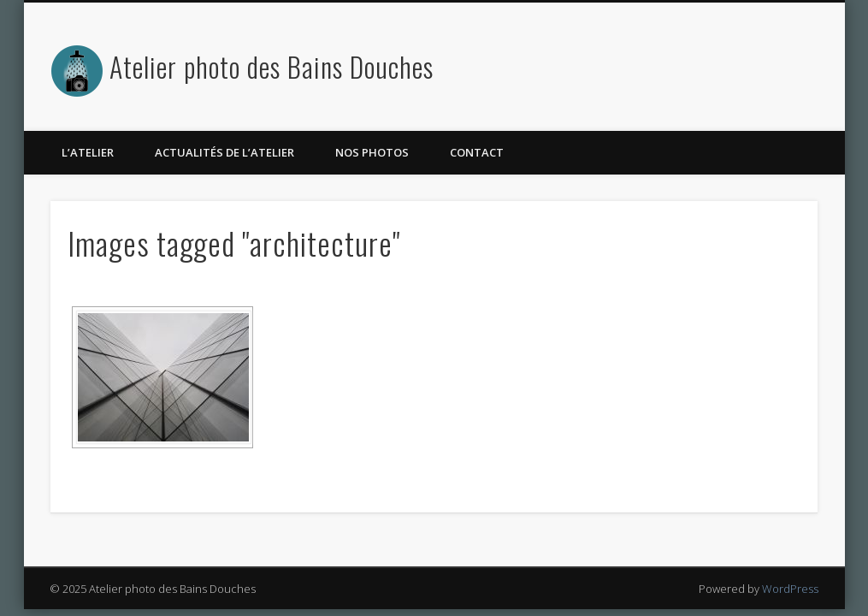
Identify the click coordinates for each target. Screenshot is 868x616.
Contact (477, 152)
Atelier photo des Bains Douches (272, 66)
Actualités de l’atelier (224, 152)
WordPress (790, 589)
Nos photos (372, 152)
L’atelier (88, 152)
